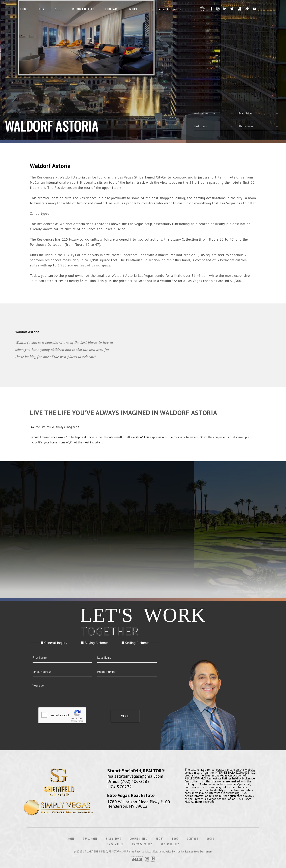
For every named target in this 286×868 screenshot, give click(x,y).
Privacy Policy (142, 844)
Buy (42, 9)
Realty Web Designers (199, 852)
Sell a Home (113, 839)
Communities (84, 9)
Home (24, 9)
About (160, 839)
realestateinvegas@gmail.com (135, 776)
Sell (59, 9)
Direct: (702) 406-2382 (128, 781)
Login (211, 839)
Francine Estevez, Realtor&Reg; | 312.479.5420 (170, 9)
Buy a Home (90, 839)
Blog (175, 839)
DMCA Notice (115, 844)
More (134, 9)
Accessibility (170, 844)
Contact (112, 9)
